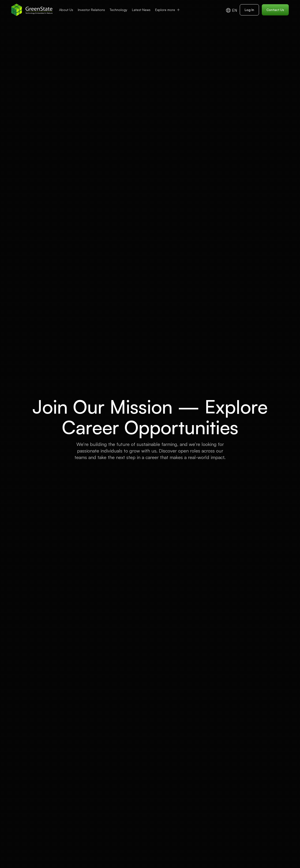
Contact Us (275, 10)
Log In (249, 10)
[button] (168, 10)
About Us (66, 10)
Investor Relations (91, 10)
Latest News (141, 10)
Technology (118, 10)
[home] (32, 10)
